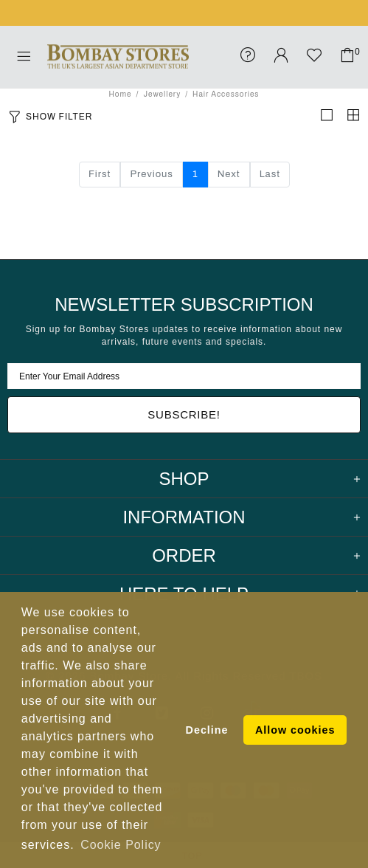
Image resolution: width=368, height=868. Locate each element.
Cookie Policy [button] (121, 845)
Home (121, 94)
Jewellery (162, 94)
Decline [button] (207, 730)
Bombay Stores (118, 57)
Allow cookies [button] (295, 730)
